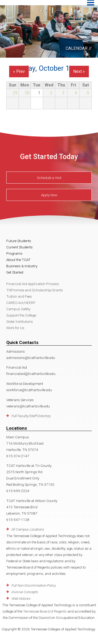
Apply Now (49, 195)
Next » (79, 71)
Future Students (19, 241)
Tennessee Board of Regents (45, 611)
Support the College (21, 315)
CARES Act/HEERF (21, 303)
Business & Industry (22, 266)
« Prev (19, 71)
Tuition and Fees (19, 296)
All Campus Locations (28, 529)
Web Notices (21, 598)
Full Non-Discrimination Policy (34, 585)
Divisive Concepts (25, 592)
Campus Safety (18, 309)
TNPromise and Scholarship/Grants (35, 290)
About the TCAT (18, 260)
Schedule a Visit (49, 178)
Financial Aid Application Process (33, 284)
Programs (14, 253)
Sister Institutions (20, 321)
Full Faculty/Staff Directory (31, 416)
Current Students (19, 247)
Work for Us (15, 328)
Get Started (15, 272)
